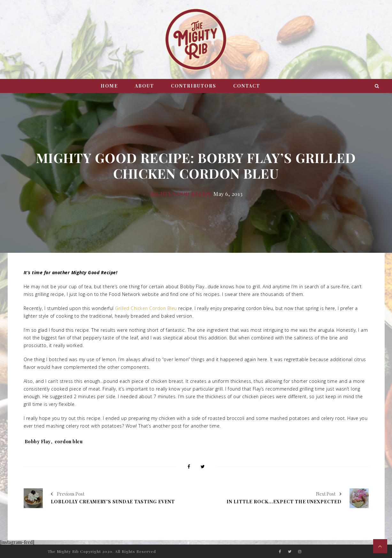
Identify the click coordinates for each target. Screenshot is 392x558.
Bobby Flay (38, 442)
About (144, 86)
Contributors (194, 86)
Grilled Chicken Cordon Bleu (146, 308)
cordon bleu (69, 442)
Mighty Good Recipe (181, 194)
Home (109, 86)
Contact (247, 86)
